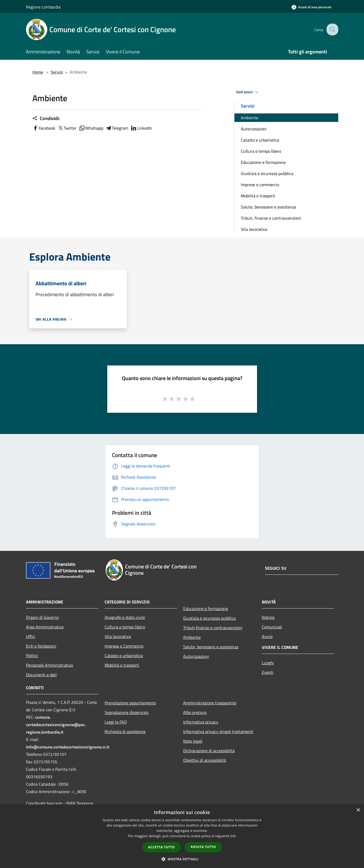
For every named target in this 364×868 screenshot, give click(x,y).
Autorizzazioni (254, 129)
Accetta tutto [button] (161, 847)
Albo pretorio (195, 712)
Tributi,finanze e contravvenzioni (213, 628)
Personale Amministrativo (50, 665)
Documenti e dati (41, 675)
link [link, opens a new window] (233, 836)
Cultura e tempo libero (261, 151)
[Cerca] (332, 29)
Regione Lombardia (43, 7)
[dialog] (182, 836)
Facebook (44, 128)
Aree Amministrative (45, 627)
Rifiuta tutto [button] (203, 847)
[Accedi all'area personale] (311, 7)
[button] (182, 859)
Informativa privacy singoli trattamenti (218, 731)
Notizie (268, 617)
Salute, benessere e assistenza (268, 207)
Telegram (117, 128)
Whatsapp (91, 128)
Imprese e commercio (260, 185)
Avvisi (267, 636)
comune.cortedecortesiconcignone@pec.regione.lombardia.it (56, 725)
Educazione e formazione (263, 162)
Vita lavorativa (254, 229)
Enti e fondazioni (41, 646)
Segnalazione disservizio (127, 712)
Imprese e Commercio (124, 646)
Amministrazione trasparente (210, 703)
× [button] (358, 810)
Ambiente (250, 118)
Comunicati (272, 627)
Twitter (67, 128)
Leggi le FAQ (116, 722)
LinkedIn (141, 128)
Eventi (268, 672)
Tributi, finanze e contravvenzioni (271, 218)
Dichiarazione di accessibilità (209, 751)
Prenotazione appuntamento (130, 703)
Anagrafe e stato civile (125, 617)
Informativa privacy (201, 722)
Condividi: (46, 118)
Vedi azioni (248, 92)
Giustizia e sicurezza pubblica (267, 173)
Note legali (193, 741)
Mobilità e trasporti (258, 196)
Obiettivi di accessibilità (205, 760)
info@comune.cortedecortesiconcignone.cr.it (68, 747)
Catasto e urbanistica (260, 140)
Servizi (57, 72)
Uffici (31, 636)
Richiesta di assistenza (125, 731)
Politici (32, 656)
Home (38, 72)
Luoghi (268, 663)
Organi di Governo (42, 617)
